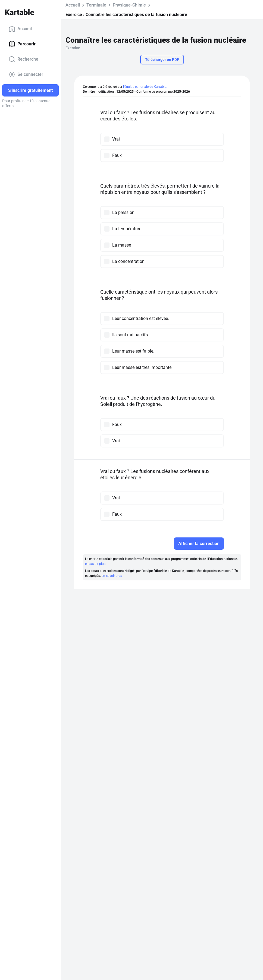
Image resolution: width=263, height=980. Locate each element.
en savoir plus (95, 564)
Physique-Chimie (129, 5)
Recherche (24, 59)
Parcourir (22, 44)
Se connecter (26, 74)
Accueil (20, 29)
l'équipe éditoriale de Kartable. (145, 87)
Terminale (96, 5)
